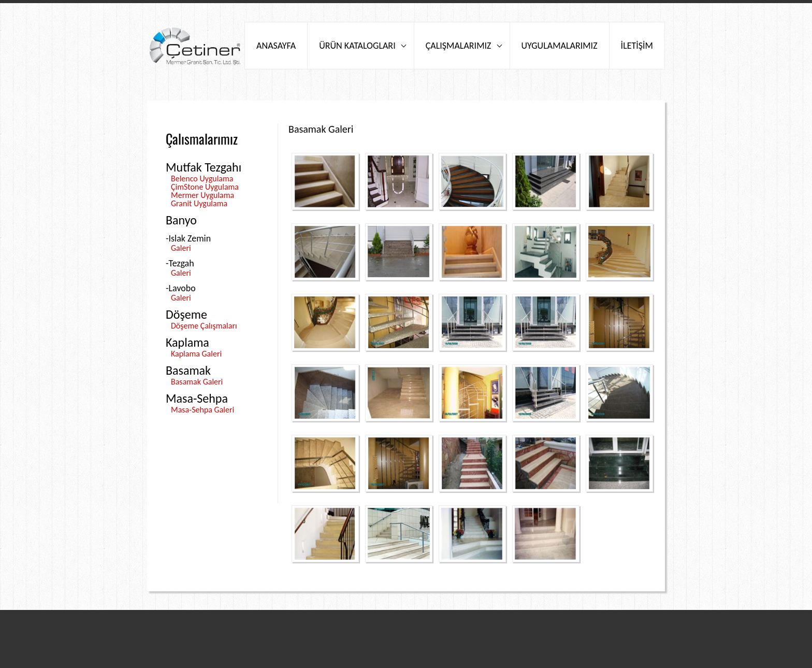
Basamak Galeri (197, 382)
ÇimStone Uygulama (205, 187)
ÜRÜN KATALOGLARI (357, 46)
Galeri (181, 248)
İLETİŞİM (637, 46)
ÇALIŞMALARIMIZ (459, 46)
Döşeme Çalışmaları (204, 326)
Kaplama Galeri (196, 354)
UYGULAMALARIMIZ (560, 46)
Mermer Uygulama (202, 195)
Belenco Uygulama (202, 179)
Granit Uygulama (199, 203)
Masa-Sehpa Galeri (202, 410)
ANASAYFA (276, 46)
